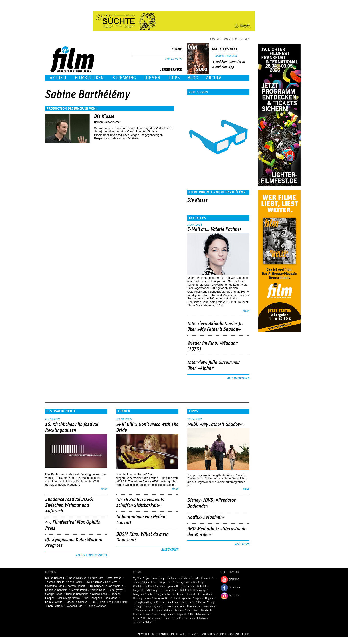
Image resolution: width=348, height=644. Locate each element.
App (219, 39)
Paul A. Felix (98, 602)
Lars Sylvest (116, 590)
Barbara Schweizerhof (107, 122)
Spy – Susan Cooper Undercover (163, 578)
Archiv (214, 78)
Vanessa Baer (75, 606)
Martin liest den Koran (195, 578)
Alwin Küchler (94, 582)
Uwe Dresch (114, 578)
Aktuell (58, 78)
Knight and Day (144, 602)
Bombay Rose (182, 582)
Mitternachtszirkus (173, 610)
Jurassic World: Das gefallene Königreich (164, 614)
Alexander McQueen (144, 622)
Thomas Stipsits (55, 582)
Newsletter (146, 634)
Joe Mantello (115, 586)
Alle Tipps (242, 544)
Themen (152, 78)
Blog (193, 78)
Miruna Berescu (55, 578)
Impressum (227, 634)
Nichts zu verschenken (148, 610)
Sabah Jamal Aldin (56, 590)
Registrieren (241, 39)
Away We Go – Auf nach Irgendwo (173, 598)
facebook (235, 587)
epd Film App (225, 67)
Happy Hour (142, 606)
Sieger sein (165, 582)
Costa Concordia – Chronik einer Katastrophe (191, 606)
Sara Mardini (56, 606)
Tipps (174, 78)
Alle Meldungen (238, 378)
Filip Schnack (96, 586)
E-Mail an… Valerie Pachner (214, 229)
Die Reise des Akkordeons (157, 618)
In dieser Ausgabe (226, 56)
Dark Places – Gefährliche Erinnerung (185, 590)
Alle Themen (170, 550)
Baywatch (158, 606)
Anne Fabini (75, 582)
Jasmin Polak (79, 590)
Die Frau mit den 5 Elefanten (190, 618)
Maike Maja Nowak (69, 598)
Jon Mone (112, 598)
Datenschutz (209, 634)
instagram (235, 596)
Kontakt (193, 634)
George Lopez (54, 594)
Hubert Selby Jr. (77, 578)
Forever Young (206, 602)
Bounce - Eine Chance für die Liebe (175, 602)
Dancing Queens (142, 598)
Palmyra (137, 594)
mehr (246, 311)
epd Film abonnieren (230, 62)
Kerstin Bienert (76, 586)
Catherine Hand (55, 586)
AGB (238, 634)
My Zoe (137, 578)
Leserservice (171, 70)
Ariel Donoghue (93, 598)
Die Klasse (104, 116)
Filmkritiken (89, 78)
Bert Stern (111, 582)
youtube (234, 579)
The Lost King (153, 594)
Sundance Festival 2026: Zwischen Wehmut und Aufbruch (69, 505)
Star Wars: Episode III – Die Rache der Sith (178, 586)
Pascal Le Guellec (76, 602)
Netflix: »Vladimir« (206, 518)
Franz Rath (96, 578)
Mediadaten (179, 634)
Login (227, 39)
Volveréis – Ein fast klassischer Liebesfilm (187, 594)
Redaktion (163, 634)
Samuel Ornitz (54, 602)
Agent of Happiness (205, 598)
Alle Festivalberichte (92, 556)
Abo (212, 39)
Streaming (124, 78)
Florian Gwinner (96, 606)
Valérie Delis (98, 590)
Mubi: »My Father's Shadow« (216, 425)
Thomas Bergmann (77, 594)
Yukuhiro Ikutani (119, 602)
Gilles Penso (99, 594)
